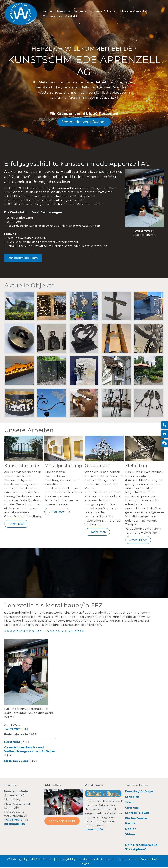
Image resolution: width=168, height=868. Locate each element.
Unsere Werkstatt (135, 11)
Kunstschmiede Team (23, 258)
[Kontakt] (164, 443)
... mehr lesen (17, 525)
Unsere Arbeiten (105, 11)
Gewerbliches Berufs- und (24, 748)
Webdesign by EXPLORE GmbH (30, 860)
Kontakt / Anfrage (139, 792)
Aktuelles (81, 11)
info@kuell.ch (15, 825)
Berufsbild (12, 743)
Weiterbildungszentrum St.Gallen (30, 752)
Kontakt (71, 16)
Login (85, 864)
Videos (130, 835)
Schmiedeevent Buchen (84, 122)
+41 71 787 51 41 (16, 730)
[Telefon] (164, 425)
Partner (131, 824)
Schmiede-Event (62, 822)
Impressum (128, 860)
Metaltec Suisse (16, 762)
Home (48, 11)
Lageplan (132, 798)
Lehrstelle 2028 (137, 814)
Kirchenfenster (137, 819)
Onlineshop (53, 16)
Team (129, 803)
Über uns (63, 11)
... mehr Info (94, 830)
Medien (131, 830)
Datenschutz (149, 860)
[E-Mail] (164, 434)
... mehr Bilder (138, 541)
